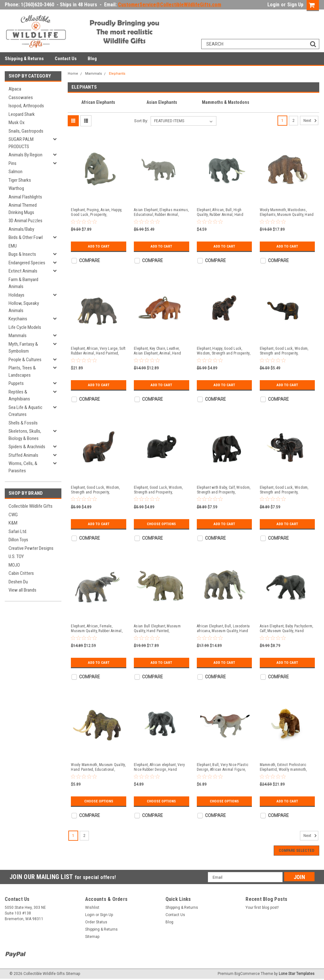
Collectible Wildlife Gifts (31, 506)
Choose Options (161, 524)
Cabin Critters (21, 573)
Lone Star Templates (297, 974)
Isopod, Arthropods (26, 106)
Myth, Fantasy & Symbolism (23, 348)
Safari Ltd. (18, 531)
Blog (92, 59)
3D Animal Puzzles (25, 221)
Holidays (16, 295)
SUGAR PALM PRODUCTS (21, 143)
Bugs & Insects (22, 254)
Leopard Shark (22, 114)
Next (311, 121)
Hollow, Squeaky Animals (24, 307)
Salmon (16, 172)
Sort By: (141, 121)
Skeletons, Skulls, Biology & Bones (25, 435)
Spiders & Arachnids (27, 447)
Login (273, 5)
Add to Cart (99, 246)
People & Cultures (25, 360)
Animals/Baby (21, 229)
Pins (12, 163)
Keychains (18, 319)
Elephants (117, 74)
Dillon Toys (18, 540)
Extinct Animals (23, 271)
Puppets (16, 383)
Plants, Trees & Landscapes (22, 371)
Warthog (16, 188)
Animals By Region (25, 155)
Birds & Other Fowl (26, 237)
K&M (13, 523)
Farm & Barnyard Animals (23, 283)
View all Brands (22, 590)
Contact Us (66, 59)
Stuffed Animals (23, 455)
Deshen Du (18, 582)
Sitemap (92, 937)
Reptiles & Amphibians (19, 396)
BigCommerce (247, 974)
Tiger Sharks (20, 180)
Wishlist (92, 908)
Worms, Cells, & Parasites (23, 467)
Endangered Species (27, 263)
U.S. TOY (16, 556)
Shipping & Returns (24, 59)
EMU (13, 246)
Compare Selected (296, 851)
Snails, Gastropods (26, 131)
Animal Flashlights (25, 197)
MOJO (14, 565)
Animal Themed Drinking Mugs (23, 209)
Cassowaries (21, 97)
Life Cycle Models (25, 327)
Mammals (18, 336)
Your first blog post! (262, 908)
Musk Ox (17, 123)
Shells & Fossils (23, 423)
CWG (13, 515)
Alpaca (15, 89)
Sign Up (295, 5)
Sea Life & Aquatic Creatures (25, 411)
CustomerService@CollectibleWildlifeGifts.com (170, 5)
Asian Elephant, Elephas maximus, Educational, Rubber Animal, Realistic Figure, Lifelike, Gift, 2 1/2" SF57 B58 (161, 212)
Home (73, 74)
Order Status (96, 922)
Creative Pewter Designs (31, 548)
